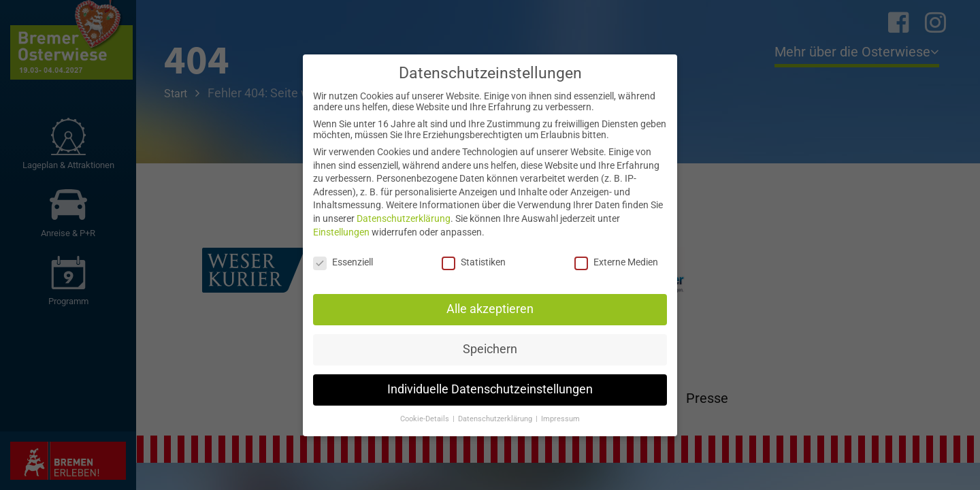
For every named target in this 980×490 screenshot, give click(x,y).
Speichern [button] (490, 349)
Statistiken (474, 262)
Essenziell (343, 262)
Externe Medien (616, 262)
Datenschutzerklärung (404, 218)
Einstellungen (341, 232)
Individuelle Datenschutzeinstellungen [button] (490, 389)
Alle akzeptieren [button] (490, 309)
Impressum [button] (560, 419)
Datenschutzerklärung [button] (496, 419)
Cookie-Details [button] (426, 419)
